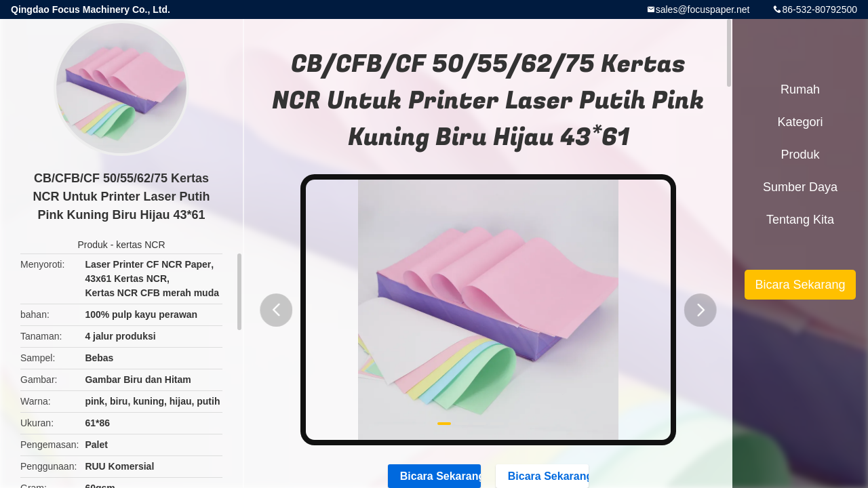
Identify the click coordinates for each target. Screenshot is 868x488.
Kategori (800, 122)
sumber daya (800, 187)
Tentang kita (800, 220)
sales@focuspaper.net (703, 9)
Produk (92, 245)
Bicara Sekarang (800, 285)
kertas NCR (140, 245)
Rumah (800, 89)
